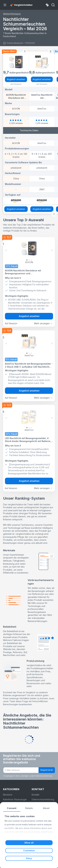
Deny (29, 858)
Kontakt (35, 795)
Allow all (29, 843)
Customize (29, 850)
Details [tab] (29, 808)
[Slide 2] (31, 260)
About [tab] (46, 808)
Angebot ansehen (16, 79)
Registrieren (47, 770)
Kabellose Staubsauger (15, 799)
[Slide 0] (27, 260)
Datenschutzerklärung (43, 799)
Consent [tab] (12, 808)
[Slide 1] (29, 260)
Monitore (8, 795)
